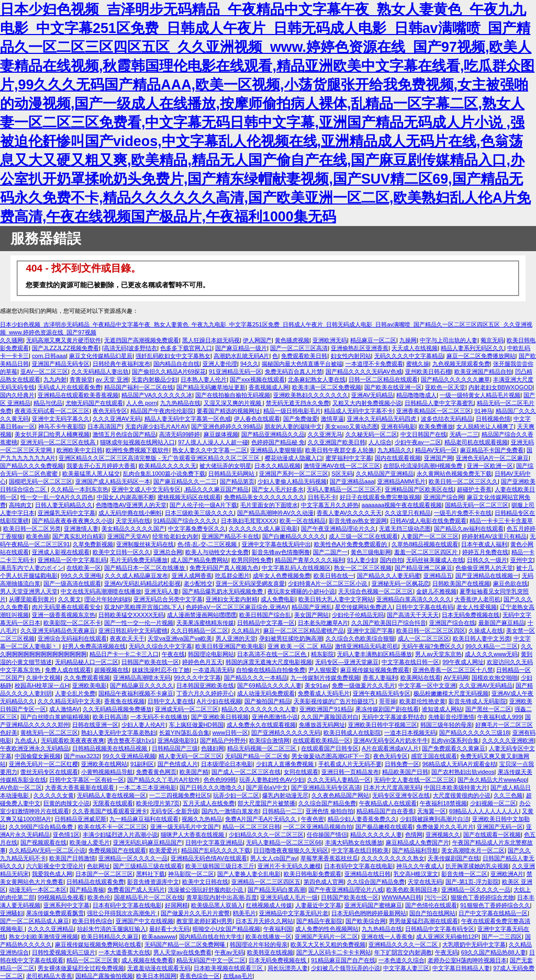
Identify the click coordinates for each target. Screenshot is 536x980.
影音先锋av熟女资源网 (358, 521)
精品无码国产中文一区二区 (211, 960)
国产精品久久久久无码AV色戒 (364, 371)
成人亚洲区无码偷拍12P (447, 937)
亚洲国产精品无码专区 (61, 364)
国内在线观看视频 (398, 458)
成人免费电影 (278, 599)
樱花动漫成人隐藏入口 (294, 458)
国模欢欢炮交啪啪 (495, 678)
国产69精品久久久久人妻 (269, 685)
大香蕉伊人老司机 (477, 599)
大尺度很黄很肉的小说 (462, 795)
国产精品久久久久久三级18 (474, 733)
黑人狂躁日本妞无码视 (211, 340)
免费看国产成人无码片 (136, 889)
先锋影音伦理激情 (451, 717)
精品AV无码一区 (436, 450)
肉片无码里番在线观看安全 (66, 607)
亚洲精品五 (438, 576)
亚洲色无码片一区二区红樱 (43, 764)
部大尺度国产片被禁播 (266, 803)
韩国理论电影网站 (211, 654)
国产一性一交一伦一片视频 (139, 623)
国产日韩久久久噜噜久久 (211, 787)
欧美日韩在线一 (334, 576)
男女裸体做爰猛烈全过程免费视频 (81, 968)
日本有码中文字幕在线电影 (359, 866)
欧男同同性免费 (252, 560)
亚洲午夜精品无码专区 (382, 693)
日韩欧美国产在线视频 (461, 583)
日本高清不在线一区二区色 (272, 654)
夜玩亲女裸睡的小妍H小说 (301, 591)
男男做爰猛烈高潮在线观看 (423, 921)
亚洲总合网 (168, 552)
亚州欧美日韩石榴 (428, 371)
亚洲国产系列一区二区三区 (294, 474)
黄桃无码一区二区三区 (49, 733)
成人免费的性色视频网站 (327, 929)
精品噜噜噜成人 (416, 395)
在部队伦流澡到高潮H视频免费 (423, 466)
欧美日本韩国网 (156, 976)
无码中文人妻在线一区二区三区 (414, 780)
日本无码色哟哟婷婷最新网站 (369, 913)
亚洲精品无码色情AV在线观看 (209, 858)
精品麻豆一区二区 (373, 340)
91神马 (483, 411)
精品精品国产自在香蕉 (385, 811)
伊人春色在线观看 (257, 419)
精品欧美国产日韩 (405, 772)
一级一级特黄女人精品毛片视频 (480, 395)
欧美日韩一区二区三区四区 (431, 630)
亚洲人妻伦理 (220, 364)
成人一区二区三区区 (424, 638)
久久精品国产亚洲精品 (385, 474)
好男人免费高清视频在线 (94, 646)
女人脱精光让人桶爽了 (485, 426)
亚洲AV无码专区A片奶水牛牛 (391, 740)
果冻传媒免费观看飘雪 (55, 913)
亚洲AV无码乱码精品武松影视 (142, 583)
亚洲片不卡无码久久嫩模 (289, 866)
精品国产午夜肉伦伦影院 (162, 411)
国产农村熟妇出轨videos (463, 772)
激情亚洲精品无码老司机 (367, 646)
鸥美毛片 (244, 913)
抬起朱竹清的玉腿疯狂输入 (111, 929)
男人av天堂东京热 (438, 654)
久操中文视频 (43, 678)
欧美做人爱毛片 (90, 842)
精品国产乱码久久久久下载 (216, 850)
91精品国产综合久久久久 (185, 521)
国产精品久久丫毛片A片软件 (164, 780)
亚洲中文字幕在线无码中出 (276, 544)
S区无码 (342, 474)
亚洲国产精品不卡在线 (230, 536)
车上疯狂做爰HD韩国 (196, 725)
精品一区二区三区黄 (92, 960)
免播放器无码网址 (322, 725)
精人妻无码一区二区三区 (190, 756)
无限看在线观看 (113, 803)
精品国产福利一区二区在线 (139, 387)
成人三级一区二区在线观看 (363, 536)
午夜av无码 (229, 952)
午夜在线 (173, 654)
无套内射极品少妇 (154, 379)
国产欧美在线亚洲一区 (393, 387)
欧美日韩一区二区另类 (32, 528)
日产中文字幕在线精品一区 (493, 913)
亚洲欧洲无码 (330, 340)
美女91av (317, 685)
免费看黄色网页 (156, 772)
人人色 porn (142, 403)
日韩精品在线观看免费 (95, 882)
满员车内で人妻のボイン (32, 568)
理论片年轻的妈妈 (107, 599)
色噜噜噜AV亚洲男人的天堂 (131, 505)
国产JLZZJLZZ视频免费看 (65, 348)
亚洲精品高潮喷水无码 (142, 678)
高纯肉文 (20, 505)
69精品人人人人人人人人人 (484, 811)
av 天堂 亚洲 (112, 379)
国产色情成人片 (178, 764)
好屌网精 (176, 905)
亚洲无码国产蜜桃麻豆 (373, 905)
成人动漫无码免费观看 (266, 693)
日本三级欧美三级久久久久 (199, 513)
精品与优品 (48, 403)
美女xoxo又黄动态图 (351, 426)
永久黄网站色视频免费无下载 (454, 474)
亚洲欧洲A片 (507, 874)
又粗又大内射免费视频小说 (367, 403)
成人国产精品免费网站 (199, 560)
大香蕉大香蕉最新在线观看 (80, 787)
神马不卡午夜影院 (61, 426)
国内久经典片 (17, 395)
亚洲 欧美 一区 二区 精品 (299, 646)
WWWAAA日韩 (401, 897)
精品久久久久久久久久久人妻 (259, 709)
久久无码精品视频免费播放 (117, 709)
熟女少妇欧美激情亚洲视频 (43, 937)
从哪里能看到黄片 (32, 599)
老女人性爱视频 (477, 607)
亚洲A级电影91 (177, 740)
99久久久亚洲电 (81, 576)
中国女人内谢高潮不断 (126, 497)
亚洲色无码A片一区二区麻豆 (492, 458)
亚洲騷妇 (12, 913)
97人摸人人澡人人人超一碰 (213, 442)
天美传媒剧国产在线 (454, 858)
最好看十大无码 (169, 929)
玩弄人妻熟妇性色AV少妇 (272, 780)
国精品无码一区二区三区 (477, 505)
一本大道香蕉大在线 (124, 952)
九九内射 (55, 379)
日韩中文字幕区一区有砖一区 (87, 780)
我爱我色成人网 (52, 874)
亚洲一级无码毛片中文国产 (185, 827)
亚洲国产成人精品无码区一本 (113, 481)
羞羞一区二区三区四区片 (427, 552)
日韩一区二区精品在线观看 (383, 379)
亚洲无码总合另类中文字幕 (168, 599)
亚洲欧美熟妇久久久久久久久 (311, 395)
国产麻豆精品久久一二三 (185, 481)
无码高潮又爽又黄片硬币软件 (64, 340)
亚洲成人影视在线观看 (61, 552)
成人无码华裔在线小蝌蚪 (130, 513)
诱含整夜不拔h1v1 (131, 740)
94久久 (249, 364)
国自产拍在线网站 (432, 913)
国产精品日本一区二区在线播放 (145, 568)
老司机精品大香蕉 (49, 976)
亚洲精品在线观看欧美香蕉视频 (78, 395)
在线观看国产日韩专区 (330, 748)
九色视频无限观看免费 (461, 364)
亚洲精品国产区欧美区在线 (419, 489)
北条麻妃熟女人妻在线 (317, 379)
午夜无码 (446, 952)
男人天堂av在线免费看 (182, 952)
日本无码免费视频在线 (471, 615)
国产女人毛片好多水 (278, 489)
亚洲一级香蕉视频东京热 (64, 615)
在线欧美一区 (84, 568)
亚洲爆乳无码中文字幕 (66, 513)
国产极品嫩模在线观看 (384, 827)
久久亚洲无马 (325, 434)
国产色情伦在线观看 (431, 905)
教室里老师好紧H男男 (204, 921)
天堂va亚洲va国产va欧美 (180, 638)
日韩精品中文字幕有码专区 (440, 929)
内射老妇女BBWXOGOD (500, 387)
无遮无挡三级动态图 (405, 528)
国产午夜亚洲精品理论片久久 (338, 528)
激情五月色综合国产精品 (124, 434)
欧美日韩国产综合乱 (265, 615)
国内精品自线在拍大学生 (211, 937)
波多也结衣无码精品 (447, 419)
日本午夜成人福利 (484, 544)
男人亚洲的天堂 (236, 638)
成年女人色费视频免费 (282, 576)
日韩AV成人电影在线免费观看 (428, 521)
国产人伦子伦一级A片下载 (203, 505)
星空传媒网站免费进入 (364, 607)
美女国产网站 (311, 615)
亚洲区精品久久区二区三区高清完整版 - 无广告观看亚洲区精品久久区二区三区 (160, 458)
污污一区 (436, 897)
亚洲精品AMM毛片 (401, 481)
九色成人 (26, 740)
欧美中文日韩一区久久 (121, 552)
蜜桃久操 (418, 364)
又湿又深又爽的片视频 (233, 403)
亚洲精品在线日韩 (367, 874)
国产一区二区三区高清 (299, 348)
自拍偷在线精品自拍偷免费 (271, 670)
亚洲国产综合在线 (452, 623)
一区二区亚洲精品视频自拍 (318, 827)
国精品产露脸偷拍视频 (104, 976)
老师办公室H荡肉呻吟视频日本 (467, 960)
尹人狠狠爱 (323, 670)
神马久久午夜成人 (419, 866)
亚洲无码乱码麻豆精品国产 (148, 842)
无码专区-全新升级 (174, 811)
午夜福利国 (278, 929)
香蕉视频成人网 (269, 387)
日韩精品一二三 (282, 811)
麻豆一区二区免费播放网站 (481, 356)
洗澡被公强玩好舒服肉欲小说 (206, 889)
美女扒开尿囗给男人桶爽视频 (52, 434)
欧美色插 (38, 536)
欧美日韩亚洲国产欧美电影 (230, 646)
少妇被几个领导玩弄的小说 (345, 968)
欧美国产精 (194, 772)
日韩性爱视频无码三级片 (64, 952)
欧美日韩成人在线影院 (352, 733)
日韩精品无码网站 (232, 474)
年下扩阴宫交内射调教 (403, 952)
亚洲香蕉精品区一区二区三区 (434, 411)
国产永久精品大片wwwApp (492, 780)
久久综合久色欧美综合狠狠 (360, 638)
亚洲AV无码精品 (372, 395)
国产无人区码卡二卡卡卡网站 (334, 952)
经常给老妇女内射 (175, 536)
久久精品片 (246, 630)
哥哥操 (388, 701)
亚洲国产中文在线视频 (144, 921)
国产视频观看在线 (43, 842)
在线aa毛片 (238, 976)
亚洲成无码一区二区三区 (187, 709)
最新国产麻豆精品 (501, 623)
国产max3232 (82, 756)
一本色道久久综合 (401, 960)
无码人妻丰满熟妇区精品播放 (375, 654)
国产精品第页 (237, 481)
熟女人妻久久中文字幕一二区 (210, 450)
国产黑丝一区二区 (488, 709)
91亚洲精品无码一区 (235, 371)
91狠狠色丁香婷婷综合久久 (495, 905)
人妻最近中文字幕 (318, 905)
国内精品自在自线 (176, 364)
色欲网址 (98, 866)
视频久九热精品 (202, 819)
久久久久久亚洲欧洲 (508, 740)
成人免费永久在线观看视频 (261, 725)
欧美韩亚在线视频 (270, 952)
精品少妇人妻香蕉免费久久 (362, 819)
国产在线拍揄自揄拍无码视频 (233, 395)
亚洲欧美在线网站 (104, 764)
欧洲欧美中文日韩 (80, 450)
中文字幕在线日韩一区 (410, 662)
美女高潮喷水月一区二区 (473, 850)
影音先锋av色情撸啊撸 (281, 552)
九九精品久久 (395, 450)
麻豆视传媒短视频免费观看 (375, 670)
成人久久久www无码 (491, 654)
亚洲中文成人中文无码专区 (146, 489)
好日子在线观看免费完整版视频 (380, 497)
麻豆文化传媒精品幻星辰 (101, 356)
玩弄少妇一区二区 (236, 795)
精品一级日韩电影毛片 (292, 411)
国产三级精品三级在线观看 (148, 866)
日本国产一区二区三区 (104, 874)
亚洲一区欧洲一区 (490, 466)
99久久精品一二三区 (492, 646)
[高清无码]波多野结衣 (130, 348)
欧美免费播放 (436, 426)
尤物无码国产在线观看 (94, 403)
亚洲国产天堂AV (128, 536)
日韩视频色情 (493, 419)
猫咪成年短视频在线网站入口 (137, 442)
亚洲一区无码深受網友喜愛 (250, 583)
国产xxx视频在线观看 (257, 379)
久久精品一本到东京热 (80, 489)
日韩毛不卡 (322, 497)
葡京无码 (492, 340)
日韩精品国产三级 (175, 748)
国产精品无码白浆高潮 (276, 889)
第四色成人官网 (324, 882)
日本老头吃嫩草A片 (323, 623)
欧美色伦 (99, 897)
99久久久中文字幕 (197, 678)
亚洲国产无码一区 (500, 827)
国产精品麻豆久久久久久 (142, 685)
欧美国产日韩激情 (72, 858)
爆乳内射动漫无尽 (285, 795)
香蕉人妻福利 (380, 678)
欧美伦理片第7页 (158, 803)
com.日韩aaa (49, 356)
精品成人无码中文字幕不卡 (359, 411)
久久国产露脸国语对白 (330, 717)
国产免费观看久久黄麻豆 (454, 748)
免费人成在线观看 (68, 670)
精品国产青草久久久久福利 (309, 560)
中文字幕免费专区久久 (197, 528)
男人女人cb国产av (274, 858)
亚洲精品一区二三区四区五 (266, 882)
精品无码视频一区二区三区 (263, 748)
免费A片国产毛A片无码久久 (261, 819)
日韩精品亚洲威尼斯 (80, 819)
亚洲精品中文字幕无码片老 (294, 913)
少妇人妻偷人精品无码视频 (292, 481)
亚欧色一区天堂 (445, 387)
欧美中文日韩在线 (205, 882)
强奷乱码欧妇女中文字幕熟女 (173, 356)
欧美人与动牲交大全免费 (217, 552)
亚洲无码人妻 (162, 591)
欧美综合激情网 (269, 740)
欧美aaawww (159, 937)
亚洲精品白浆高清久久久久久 (414, 599)
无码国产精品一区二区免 (257, 756)
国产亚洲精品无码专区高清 (326, 787)
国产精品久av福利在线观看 (469, 528)
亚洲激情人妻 (81, 528)
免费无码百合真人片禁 (294, 371)
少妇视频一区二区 (493, 803)
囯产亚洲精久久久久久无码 (286, 733)
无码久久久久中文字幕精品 (409, 356)
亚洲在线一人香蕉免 (387, 937)
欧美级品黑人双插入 (217, 905)
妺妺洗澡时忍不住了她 (161, 670)
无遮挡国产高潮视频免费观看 (142, 340)
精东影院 (322, 654)
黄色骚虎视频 (292, 340)
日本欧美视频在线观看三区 (229, 968)
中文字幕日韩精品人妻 (461, 968)
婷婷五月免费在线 (485, 552)
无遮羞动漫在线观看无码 (159, 968)
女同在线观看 (301, 772)
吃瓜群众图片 (232, 576)
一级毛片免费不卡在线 (463, 513)
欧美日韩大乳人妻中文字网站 (336, 599)
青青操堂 (81, 379)
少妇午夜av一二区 (418, 442)
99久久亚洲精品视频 (129, 756)
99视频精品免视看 (61, 897)
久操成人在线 (486, 630)
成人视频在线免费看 (147, 960)
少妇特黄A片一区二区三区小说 (328, 583)
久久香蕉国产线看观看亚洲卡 (110, 811)
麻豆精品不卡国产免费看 (492, 450)
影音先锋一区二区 (464, 874)
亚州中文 (522, 560)
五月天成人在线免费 (209, 803)
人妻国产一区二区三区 (430, 536)
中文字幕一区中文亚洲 (427, 685)
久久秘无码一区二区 (371, 434)
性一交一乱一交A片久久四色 (57, 497)
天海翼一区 (432, 811)
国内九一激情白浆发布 (230, 811)
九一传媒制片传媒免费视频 (325, 678)
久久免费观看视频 (87, 678)
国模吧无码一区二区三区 (41, 481)
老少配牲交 (198, 583)
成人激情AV (64, 709)
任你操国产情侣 (327, 835)
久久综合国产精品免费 (327, 803)
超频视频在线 (111, 670)
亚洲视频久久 (443, 835)
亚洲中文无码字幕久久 (61, 419)
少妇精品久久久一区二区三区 (266, 835)
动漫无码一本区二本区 (38, 889)
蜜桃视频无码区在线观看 (189, 497)
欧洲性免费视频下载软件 (137, 450)
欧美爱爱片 (164, 850)
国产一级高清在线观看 (72, 583)
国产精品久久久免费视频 (32, 466)
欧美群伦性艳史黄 (422, 701)
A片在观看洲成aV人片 (390, 748)
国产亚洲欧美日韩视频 (220, 717)
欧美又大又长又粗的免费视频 (328, 944)
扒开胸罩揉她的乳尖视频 (477, 866)
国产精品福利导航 (415, 850)
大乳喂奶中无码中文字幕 (474, 944)
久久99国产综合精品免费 (42, 827)
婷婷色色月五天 (202, 662)
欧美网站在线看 (421, 678)
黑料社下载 (150, 874)
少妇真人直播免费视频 (286, 764)
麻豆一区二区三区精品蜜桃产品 (304, 630)
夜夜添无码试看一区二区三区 (52, 411)
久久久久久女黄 (54, 795)
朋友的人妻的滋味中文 (293, 426)
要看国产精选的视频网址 (228, 411)
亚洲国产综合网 (444, 497)
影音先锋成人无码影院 (477, 701)
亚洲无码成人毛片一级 (289, 897)
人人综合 (380, 442)
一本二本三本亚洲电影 (148, 787)
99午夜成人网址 (463, 662)
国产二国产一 (330, 552)
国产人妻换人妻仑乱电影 (249, 874)
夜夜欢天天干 (127, 638)
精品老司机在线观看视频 (476, 442)
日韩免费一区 (402, 764)
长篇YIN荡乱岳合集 (184, 733)
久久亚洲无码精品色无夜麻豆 (58, 630)
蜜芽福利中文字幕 (349, 458)
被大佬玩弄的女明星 (225, 466)
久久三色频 (508, 795)
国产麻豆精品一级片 (241, 348)
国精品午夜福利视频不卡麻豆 (136, 693)
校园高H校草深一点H (42, 685)
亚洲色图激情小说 (275, 717)
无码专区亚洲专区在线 (401, 795)
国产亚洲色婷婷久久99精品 (226, 426)
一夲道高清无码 (213, 670)
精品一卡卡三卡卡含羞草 (501, 521)
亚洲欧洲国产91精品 (326, 709)
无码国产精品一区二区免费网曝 (186, 944)
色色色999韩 (220, 780)
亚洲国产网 (438, 458)
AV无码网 (456, 678)
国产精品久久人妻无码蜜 (389, 576)
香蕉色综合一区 (200, 976)
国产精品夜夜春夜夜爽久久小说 (72, 521)
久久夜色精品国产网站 (340, 795)
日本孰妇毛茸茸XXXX (249, 521)
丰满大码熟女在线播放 (354, 842)
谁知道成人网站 (442, 709)
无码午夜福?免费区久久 (432, 646)
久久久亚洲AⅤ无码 (117, 419)
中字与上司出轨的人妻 (449, 340)
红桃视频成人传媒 (269, 905)
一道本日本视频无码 (410, 733)
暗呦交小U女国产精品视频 (226, 929)
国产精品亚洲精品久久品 (273, 434)
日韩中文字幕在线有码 (425, 607)
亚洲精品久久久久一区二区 (404, 944)
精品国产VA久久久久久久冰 (157, 395)
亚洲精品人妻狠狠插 (276, 450)
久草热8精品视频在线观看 (425, 544)
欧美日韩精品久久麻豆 (110, 937)
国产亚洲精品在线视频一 (487, 576)
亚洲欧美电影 (90, 685)
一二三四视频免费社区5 (180, 795)
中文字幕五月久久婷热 (330, 505)
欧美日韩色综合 (92, 921)
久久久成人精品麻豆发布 (136, 576)
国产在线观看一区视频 (492, 835)
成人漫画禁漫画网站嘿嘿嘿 (202, 615)
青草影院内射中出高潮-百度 (222, 897)
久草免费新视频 (93, 544)
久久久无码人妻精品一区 (339, 780)
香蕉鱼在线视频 (124, 701)
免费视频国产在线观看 (117, 850)
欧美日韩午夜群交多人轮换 (340, 450)
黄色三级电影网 (371, 552)
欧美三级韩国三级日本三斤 (220, 866)
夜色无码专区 (110, 411)
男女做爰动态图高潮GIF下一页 (331, 756)
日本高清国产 (105, 426)
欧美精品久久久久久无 (167, 466)
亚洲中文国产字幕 (370, 630)
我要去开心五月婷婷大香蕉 (101, 466)
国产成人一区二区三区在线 (246, 772)
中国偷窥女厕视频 (38, 756)
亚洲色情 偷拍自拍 (330, 811)
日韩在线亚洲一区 (95, 725)
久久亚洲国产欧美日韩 (337, 442)
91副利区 (142, 764)
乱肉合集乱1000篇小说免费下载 (164, 474)
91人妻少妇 (362, 560)
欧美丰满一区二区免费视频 (327, 387)
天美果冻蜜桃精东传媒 (205, 623)
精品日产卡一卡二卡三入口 (124, 654)
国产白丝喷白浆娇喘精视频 (55, 717)
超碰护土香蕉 (474, 489)
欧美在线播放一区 (269, 937)
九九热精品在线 (180, 403)
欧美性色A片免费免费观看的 (351, 544)
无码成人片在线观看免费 (69, 387)
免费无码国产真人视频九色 (224, 568)
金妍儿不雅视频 (436, 591)
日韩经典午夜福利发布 (121, 364)
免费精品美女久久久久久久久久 (264, 497)
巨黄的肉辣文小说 (66, 803)
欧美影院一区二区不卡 (72, 623)
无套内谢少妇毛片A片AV (157, 426)
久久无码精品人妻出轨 (100, 371)
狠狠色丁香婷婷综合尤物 (482, 897)
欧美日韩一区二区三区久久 (463, 481)
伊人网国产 (257, 340)
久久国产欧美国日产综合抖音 (389, 623)
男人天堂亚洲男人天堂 (29, 591)
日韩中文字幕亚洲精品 (214, 842)
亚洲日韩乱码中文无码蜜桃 (133, 630)
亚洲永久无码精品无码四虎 (382, 419)
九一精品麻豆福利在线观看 (144, 819)
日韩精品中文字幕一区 (266, 623)
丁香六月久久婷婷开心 (205, 693)
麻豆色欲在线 (510, 583)
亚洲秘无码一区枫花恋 (400, 583)
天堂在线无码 (425, 882)
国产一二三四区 (502, 937)
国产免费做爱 (300, 419)
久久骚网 (12, 340)
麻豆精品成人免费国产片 (417, 842)
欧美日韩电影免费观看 (312, 874)
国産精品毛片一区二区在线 (149, 897)
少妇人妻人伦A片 (143, 725)
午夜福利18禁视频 (443, 803)
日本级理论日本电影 (227, 764)
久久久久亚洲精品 (51, 929)
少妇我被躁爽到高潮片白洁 (434, 819)
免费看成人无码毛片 (324, 693)
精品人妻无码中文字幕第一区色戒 (188, 419)
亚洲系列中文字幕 (66, 905)
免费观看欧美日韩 (304, 356)
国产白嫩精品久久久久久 (294, 536)
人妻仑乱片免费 (75, 693)
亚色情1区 (66, 835)
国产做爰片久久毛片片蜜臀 (195, 913)
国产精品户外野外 (223, 740)
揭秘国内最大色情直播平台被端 (302, 364)
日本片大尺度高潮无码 (392, 787)
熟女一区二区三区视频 (363, 568)
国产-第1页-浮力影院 (472, 882)
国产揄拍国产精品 (267, 701)
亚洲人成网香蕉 (192, 576)
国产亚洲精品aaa (352, 481)
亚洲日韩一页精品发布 (350, 772)
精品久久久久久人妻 (376, 835)
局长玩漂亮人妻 (288, 968)
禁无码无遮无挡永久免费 (298, 403)
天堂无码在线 (133, 521)
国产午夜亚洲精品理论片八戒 (346, 889)
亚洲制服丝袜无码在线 (145, 544)
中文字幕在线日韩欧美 (360, 850)
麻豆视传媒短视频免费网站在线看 (98, 944)
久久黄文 (70, 599)
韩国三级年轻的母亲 (446, 725)
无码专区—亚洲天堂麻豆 (347, 662)
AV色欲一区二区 (21, 787)
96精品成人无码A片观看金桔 (459, 764)
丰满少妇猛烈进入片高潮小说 (120, 835)
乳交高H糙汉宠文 (416, 874)
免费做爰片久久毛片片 (445, 827)
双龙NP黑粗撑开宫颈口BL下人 (143, 607)
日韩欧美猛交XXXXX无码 (131, 615)
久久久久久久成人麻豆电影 (263, 528)
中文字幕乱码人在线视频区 (296, 568)
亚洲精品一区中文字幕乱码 (72, 560)
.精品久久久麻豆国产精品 (216, 489)
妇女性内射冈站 (351, 356)
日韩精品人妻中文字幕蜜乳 (439, 403)
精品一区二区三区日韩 (251, 827)
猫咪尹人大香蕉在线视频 (193, 835)
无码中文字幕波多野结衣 (393, 717)
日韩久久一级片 (487, 560)
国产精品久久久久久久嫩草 (455, 379)
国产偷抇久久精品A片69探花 (169, 371)
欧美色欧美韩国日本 (412, 889)
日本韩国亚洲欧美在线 (205, 685)
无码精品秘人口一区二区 (87, 662)
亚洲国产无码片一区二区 (326, 937)
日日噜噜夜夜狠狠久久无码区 (291, 850)
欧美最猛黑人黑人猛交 (91, 474)
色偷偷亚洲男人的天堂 (484, 568)
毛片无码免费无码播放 (139, 560)
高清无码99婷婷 (180, 434)
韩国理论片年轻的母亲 (259, 944)
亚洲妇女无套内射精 (232, 599)
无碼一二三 (464, 434)
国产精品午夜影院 (319, 921)
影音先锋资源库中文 (153, 882)
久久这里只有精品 (408, 513)
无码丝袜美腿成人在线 (435, 560)
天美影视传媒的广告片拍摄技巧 (335, 701)
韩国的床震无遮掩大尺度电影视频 (269, 662)
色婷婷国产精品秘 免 (278, 442)
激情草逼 (332, 419)
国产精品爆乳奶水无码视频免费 (223, 591)
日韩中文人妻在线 (171, 701)
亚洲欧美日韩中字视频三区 (383, 725)
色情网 (414, 835)
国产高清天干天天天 (413, 615)
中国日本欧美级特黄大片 (456, 787)
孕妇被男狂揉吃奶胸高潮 (291, 638)
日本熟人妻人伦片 (204, 379)
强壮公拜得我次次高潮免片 (122, 913)
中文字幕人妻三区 (406, 968)
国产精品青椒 (87, 889)
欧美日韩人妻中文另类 (482, 638)
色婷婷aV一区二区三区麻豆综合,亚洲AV (237, 607)
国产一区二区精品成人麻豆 (35, 921)
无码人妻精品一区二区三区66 (284, 842)
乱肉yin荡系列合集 (455, 740)
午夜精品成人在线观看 (388, 803)
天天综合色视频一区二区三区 (376, 591)
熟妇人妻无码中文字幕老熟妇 (119, 733)
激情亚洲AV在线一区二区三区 (342, 466)
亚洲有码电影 (398, 426)
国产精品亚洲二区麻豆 (423, 568)
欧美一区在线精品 (303, 521)
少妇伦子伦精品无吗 (358, 615)
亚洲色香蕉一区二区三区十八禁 (453, 670)
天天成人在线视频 (415, 348)
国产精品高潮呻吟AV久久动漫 (275, 513)
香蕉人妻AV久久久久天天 (349, 513)
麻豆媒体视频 (221, 434)
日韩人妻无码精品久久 (64, 505)
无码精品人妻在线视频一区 (111, 795)
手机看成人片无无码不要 (350, 764)
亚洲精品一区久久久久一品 (133, 858)
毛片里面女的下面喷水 (269, 505)
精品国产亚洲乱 (312, 607)
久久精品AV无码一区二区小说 (47, 850)
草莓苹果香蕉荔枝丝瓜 (329, 858)
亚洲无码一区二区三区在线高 (59, 442)
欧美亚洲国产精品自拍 (483, 371)
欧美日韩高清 (110, 717)
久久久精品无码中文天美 (69, 701)
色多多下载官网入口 (186, 348)
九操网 (408, 340)
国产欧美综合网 (366, 921)
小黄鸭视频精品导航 (107, 772)
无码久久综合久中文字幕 (160, 646)
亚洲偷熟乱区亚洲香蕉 (360, 348)
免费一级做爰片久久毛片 (364, 685)
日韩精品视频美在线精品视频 (110, 748)
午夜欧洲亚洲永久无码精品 (35, 748)
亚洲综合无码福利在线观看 (72, 638)
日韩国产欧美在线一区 (150, 662)
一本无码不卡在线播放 (159, 717)
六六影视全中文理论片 (55, 866)
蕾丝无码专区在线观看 (49, 772)
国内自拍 (392, 560)
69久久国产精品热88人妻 (494, 952)
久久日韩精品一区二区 (199, 630)
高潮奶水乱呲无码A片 (241, 356)
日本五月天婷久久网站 (264, 921)
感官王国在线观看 (434, 756)
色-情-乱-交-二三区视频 (208, 544)
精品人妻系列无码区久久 (472, 348)
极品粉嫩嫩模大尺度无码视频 (451, 693)
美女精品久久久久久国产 (133, 528)
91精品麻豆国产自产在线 (343, 960)
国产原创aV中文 (267, 787)
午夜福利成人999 (500, 717)
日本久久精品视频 (277, 466)
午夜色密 (312, 819)
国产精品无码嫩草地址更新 (211, 387)
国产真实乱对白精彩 (78, 536)
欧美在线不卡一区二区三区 (113, 827)
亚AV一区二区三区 (44, 371)
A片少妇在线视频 (219, 701)
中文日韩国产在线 (423, 434)
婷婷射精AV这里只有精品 (494, 536)
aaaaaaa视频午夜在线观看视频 (402, 505)
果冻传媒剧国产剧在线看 (387, 709)
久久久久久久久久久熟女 (393, 858)
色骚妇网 (213, 748)
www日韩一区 (230, 733)
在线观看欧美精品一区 (321, 740)
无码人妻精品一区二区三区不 (344, 489)
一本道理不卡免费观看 (374, 364)
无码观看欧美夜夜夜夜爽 (72, 740)
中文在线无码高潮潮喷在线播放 (101, 591)
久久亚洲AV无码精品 (486, 685)
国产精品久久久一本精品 (256, 678)
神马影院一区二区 (191, 874)
